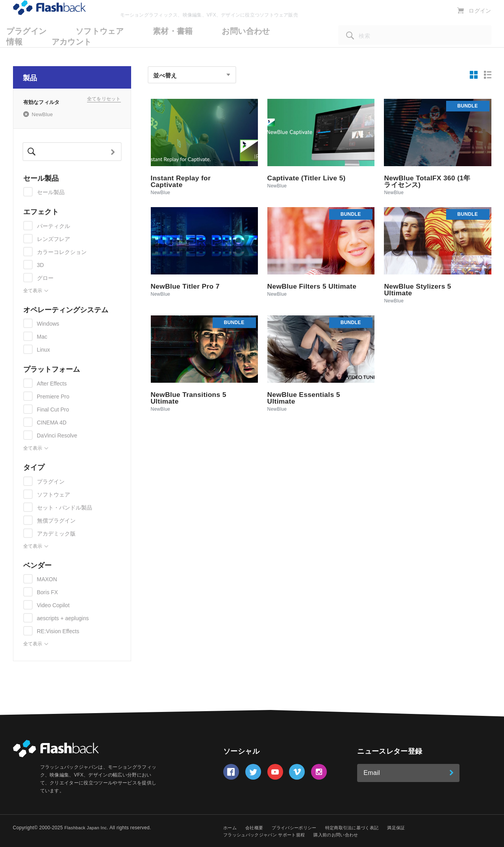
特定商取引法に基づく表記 (361, 828)
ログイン (481, 22)
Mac (42, 337)
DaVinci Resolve (57, 436)
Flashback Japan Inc (87, 828)
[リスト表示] (488, 75)
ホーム (231, 828)
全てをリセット (104, 101)
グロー (45, 278)
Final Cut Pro (53, 410)
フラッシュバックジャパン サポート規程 (268, 835)
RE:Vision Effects (58, 631)
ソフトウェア (54, 495)
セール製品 (51, 192)
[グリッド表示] (474, 75)
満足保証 (408, 828)
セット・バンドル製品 (65, 508)
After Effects (52, 384)
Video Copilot (53, 605)
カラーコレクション (62, 252)
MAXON (47, 579)
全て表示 (36, 291)
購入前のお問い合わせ (345, 835)
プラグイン (51, 482)
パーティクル (54, 226)
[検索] (415, 46)
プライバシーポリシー (299, 828)
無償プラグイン (56, 521)
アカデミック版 (56, 534)
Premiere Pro (53, 397)
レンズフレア (54, 239)
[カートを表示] (462, 21)
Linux (44, 350)
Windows (48, 324)
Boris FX (48, 592)
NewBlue (43, 115)
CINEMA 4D (52, 423)
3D (41, 265)
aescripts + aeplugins (63, 618)
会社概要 (256, 828)
